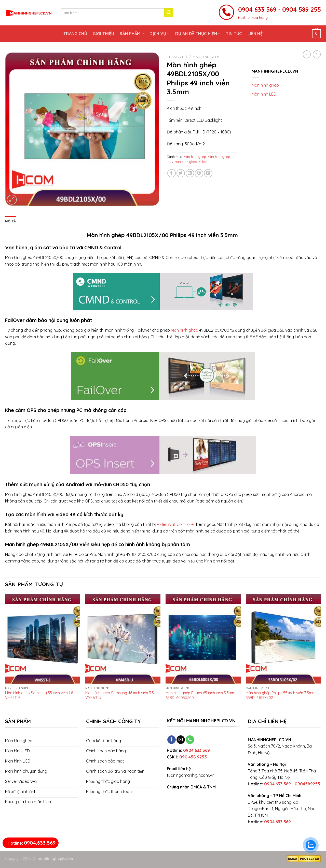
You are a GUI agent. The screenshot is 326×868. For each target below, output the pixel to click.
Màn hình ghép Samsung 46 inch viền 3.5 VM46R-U (120, 695)
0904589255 (307, 784)
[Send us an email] (181, 740)
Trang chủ (75, 34)
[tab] (10, 221)
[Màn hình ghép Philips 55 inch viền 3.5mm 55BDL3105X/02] (283, 639)
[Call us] (190, 740)
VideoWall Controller (176, 524)
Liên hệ (255, 34)
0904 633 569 (196, 750)
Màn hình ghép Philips (191, 162)
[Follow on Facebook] (172, 740)
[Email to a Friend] (190, 173)
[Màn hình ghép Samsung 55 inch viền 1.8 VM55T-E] (43, 639)
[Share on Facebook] (172, 173)
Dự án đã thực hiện (198, 34)
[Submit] (169, 13)
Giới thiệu (103, 34)
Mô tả (10, 221)
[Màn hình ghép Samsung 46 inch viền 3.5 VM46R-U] (123, 639)
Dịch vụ (160, 34)
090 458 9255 (193, 757)
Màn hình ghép (185, 330)
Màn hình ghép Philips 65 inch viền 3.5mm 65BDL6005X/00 (200, 695)
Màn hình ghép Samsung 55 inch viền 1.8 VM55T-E (39, 695)
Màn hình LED (264, 94)
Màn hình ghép (206, 57)
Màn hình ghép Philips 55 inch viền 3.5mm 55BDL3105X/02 (281, 695)
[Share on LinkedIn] (208, 173)
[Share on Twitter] (181, 173)
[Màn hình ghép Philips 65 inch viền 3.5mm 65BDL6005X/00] (203, 639)
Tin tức (234, 34)
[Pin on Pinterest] (199, 173)
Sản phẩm (132, 34)
